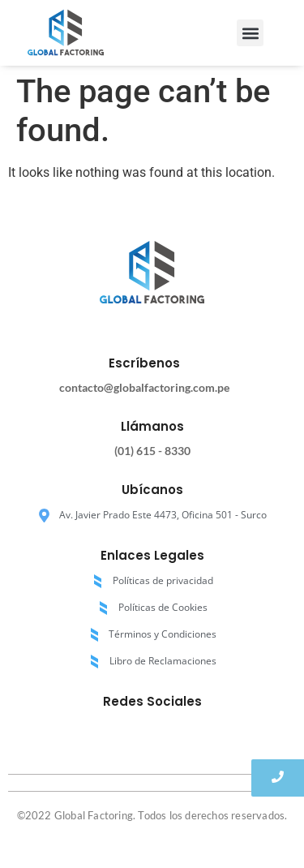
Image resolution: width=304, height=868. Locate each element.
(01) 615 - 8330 (152, 451)
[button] (250, 33)
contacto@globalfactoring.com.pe (144, 387)
